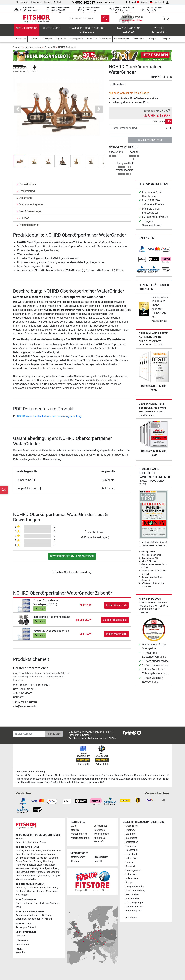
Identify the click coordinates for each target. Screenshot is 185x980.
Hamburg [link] (48, 861)
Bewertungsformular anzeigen (72, 559)
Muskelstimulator (134, 907)
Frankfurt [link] (28, 861)
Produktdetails (27, 187)
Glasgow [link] (32, 891)
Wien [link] (18, 907)
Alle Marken (131, 917)
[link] (142, 252)
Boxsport (130, 866)
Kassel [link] (53, 865)
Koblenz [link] (20, 869)
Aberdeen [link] (21, 888)
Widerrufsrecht (101, 834)
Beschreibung (27, 193)
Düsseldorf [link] (42, 858)
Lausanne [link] (33, 842)
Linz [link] (47, 903)
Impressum (36, 2)
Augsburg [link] (30, 851)
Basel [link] (19, 842)
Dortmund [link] (21, 858)
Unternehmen (23, 2)
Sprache (147, 2)
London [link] (41, 891)
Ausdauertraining (27, 30)
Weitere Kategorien (159, 32)
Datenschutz (100, 826)
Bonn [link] (18, 854)
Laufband (130, 834)
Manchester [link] (52, 891)
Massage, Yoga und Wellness (129, 32)
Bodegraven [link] (35, 915)
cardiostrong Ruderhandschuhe (52, 619)
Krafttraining (51, 30)
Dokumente (26, 200)
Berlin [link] (38, 851)
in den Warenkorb (150, 142)
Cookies (75, 830)
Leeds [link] (30, 888)
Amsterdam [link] (22, 915)
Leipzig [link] (34, 869)
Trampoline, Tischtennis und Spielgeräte (87, 32)
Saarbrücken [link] (32, 876)
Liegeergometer (133, 870)
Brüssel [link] (32, 927)
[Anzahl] (118, 142)
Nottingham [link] (22, 895)
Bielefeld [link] (47, 851)
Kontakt (57, 2)
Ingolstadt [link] (32, 865)
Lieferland (133, 2)
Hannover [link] (21, 865)
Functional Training (135, 891)
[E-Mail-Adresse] (29, 734)
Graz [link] (18, 903)
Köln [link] (27, 869)
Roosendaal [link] (34, 919)
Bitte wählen (118, 87)
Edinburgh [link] (21, 891)
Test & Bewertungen (30, 214)
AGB (74, 826)
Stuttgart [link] (55, 876)
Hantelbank (131, 854)
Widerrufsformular (81, 838)
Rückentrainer (133, 899)
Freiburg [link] (38, 861)
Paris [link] (23, 936)
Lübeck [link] (43, 869)
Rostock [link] (20, 876)
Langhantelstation (135, 887)
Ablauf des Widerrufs (99, 840)
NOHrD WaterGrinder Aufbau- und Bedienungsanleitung (47, 418)
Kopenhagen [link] (22, 944)
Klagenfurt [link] (38, 903)
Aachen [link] (20, 851)
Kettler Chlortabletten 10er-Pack (52, 633)
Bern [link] (25, 842)
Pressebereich (101, 857)
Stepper (129, 883)
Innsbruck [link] (27, 903)
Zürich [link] (43, 842)
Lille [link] (18, 936)
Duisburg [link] (53, 858)
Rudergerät (50, 49)
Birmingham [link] (40, 888)
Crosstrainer (132, 826)
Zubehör (24, 220)
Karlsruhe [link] (43, 865)
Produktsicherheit (29, 227)
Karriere (48, 2)
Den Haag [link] (47, 915)
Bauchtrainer (132, 895)
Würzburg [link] (33, 879)
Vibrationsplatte (134, 911)
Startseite (18, 49)
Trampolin (131, 846)
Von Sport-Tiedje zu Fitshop (31, 772)
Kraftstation (132, 842)
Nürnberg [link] (41, 872)
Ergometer (131, 830)
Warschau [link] (21, 953)
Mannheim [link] (53, 869)
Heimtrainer (131, 874)
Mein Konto (162, 2)
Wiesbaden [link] (21, 879)
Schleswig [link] (44, 876)
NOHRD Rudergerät (67, 49)
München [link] (21, 872)
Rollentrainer (132, 878)
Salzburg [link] (55, 903)
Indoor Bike (131, 858)
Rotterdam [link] (46, 919)
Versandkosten (79, 834)
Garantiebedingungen (31, 207)
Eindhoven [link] (21, 919)
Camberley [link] (53, 888)
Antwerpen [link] (21, 927)
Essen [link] (19, 861)
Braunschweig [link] (38, 854)
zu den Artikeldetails (115, 622)
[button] (18, 111)
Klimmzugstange (134, 903)
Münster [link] (31, 872)
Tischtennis (131, 850)
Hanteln (129, 862)
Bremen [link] (51, 854)
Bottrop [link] (26, 854)
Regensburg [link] (53, 872)
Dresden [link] (31, 858)
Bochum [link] (56, 851)
